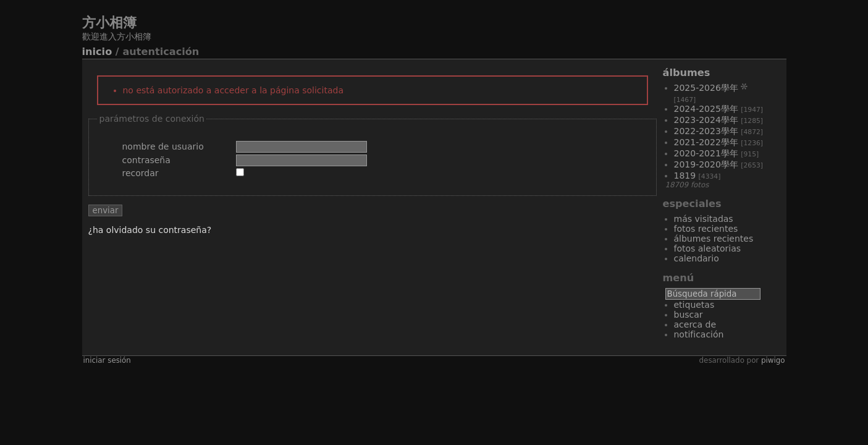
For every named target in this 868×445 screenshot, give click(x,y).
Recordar (141, 173)
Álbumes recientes (714, 239)
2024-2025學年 (706, 109)
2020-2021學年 (706, 153)
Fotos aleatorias (708, 248)
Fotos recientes (706, 229)
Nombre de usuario (163, 146)
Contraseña (146, 160)
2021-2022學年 (706, 142)
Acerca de (695, 324)
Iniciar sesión (107, 360)
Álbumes (687, 73)
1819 (685, 176)
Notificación (699, 334)
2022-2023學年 (706, 131)
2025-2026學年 (706, 88)
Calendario (697, 258)
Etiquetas (694, 305)
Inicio (97, 52)
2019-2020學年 (706, 164)
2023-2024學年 (706, 120)
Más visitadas (704, 219)
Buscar (689, 315)
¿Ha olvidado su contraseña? (150, 230)
